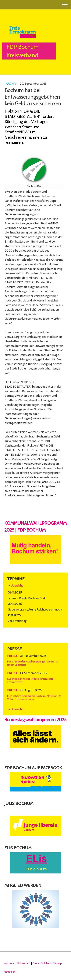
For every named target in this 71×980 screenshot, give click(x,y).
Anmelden (10, 972)
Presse (12, 656)
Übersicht (17, 585)
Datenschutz (24, 963)
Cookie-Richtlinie (42, 963)
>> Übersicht (15, 709)
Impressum (10, 963)
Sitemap (57, 963)
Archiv (11, 84)
